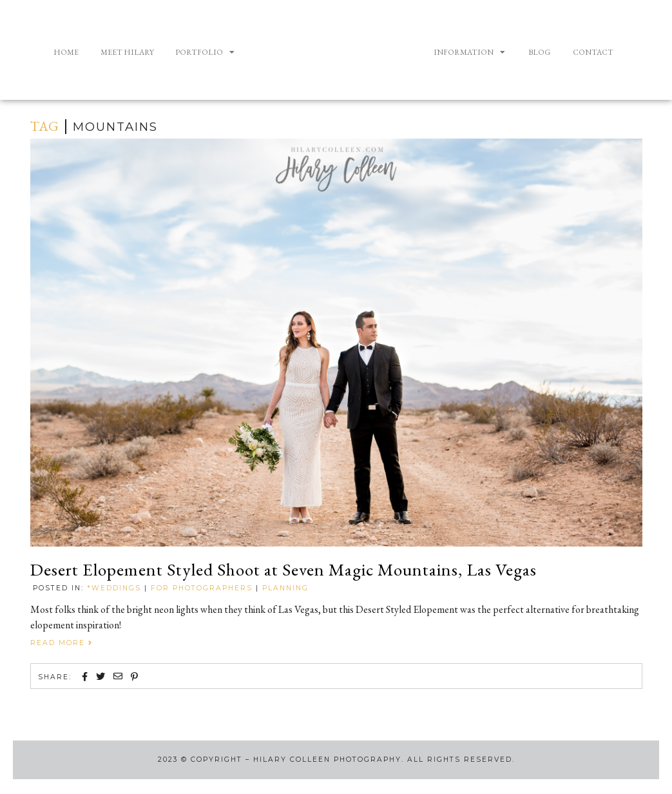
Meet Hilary (127, 52)
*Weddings (114, 590)
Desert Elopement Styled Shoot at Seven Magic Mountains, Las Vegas (311, 571)
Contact (593, 52)
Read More (62, 645)
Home (66, 52)
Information (469, 52)
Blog (539, 52)
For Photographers (202, 590)
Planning (285, 590)
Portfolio (205, 52)
